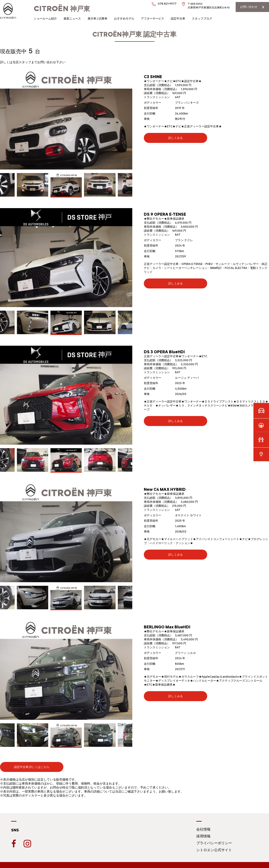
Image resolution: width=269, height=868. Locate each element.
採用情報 (203, 836)
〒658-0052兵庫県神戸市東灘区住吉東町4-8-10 (209, 6)
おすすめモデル (124, 19)
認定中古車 (178, 19)
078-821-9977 (167, 4)
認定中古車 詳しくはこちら (32, 767)
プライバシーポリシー (214, 843)
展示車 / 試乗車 (97, 19)
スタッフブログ (202, 19)
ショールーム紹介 (45, 19)
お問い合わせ (249, 7)
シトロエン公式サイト (214, 850)
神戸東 (62, 9)
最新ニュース (72, 19)
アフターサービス (153, 19)
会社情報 (203, 829)
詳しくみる (176, 138)
